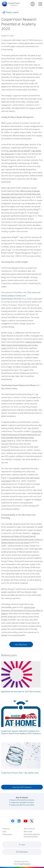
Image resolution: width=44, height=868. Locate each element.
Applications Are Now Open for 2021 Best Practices (21, 691)
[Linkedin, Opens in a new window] (19, 821)
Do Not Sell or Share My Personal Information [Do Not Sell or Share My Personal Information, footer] (32, 835)
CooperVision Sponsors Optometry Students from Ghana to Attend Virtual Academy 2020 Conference (21, 732)
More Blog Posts (21, 644)
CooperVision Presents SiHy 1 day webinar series (20, 773)
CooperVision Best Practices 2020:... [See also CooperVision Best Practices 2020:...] (23, 805)
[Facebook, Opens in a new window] (12, 821)
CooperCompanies (24, 864)
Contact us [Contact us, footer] (6, 829)
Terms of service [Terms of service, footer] (29, 829)
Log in (22, 844)
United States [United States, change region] (33, 4)
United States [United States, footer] (23, 852)
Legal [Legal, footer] (4, 831)
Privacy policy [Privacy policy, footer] (7, 834)
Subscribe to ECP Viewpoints (22, 787)
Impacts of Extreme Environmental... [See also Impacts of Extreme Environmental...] (23, 800)
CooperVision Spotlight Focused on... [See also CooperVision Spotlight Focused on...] (23, 802)
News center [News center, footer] (28, 831)
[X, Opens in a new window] (32, 821)
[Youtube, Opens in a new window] (25, 821)
